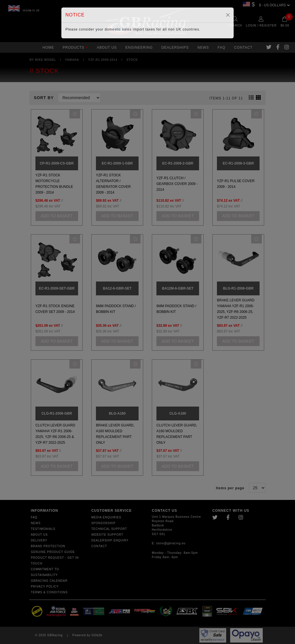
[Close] (228, 15)
